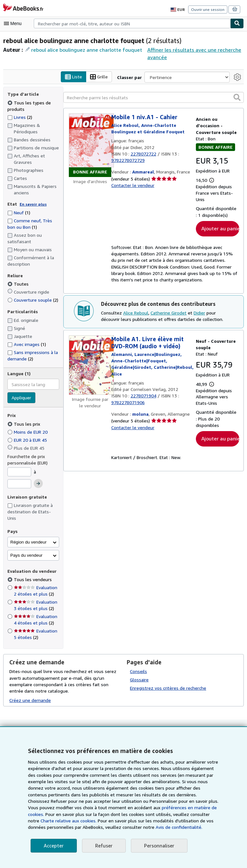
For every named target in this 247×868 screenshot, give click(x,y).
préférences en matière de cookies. (124, 808)
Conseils (139, 665)
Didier (198, 314)
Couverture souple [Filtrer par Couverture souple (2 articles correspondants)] (32, 300)
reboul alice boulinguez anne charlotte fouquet (84, 50)
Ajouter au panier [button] (220, 229)
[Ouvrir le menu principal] (14, 23)
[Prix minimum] (19, 472)
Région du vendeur (28, 536)
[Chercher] (237, 23)
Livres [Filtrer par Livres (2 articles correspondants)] (20, 117)
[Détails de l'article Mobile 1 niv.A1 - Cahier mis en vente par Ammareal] (90, 146)
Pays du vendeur (26, 549)
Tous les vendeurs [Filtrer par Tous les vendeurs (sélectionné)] (33, 573)
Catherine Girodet (168, 314)
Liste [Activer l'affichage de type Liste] (75, 77)
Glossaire (139, 673)
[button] (237, 97)
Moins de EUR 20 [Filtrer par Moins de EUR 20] (29, 432)
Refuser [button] (103, 846)
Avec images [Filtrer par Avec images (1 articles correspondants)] (27, 344)
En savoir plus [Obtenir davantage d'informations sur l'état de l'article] (32, 204)
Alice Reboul (135, 314)
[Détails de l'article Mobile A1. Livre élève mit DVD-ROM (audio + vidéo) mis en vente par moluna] (90, 366)
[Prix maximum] (19, 484)
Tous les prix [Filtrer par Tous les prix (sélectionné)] (24, 424)
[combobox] (132, 23)
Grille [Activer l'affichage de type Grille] (101, 77)
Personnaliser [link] (158, 846)
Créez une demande (30, 694)
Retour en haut (123, 726)
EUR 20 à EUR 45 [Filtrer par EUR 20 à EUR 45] (30, 440)
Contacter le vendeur (132, 186)
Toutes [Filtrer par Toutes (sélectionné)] (18, 284)
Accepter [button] (53, 846)
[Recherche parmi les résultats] (154, 98)
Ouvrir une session (208, 9)
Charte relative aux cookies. (176, 814)
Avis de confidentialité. (98, 827)
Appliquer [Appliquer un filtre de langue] (21, 398)
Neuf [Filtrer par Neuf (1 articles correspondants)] (19, 212)
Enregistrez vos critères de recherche (167, 682)
